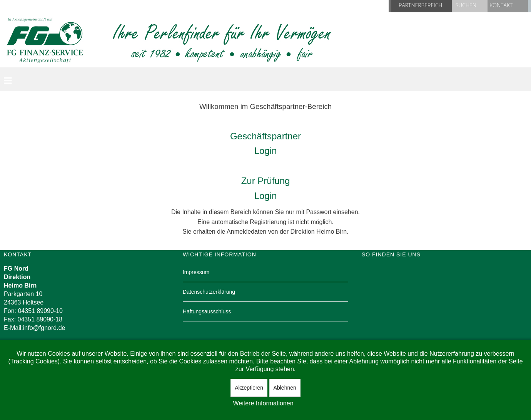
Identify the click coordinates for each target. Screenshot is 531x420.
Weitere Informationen (263, 403)
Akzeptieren (249, 388)
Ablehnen (285, 388)
